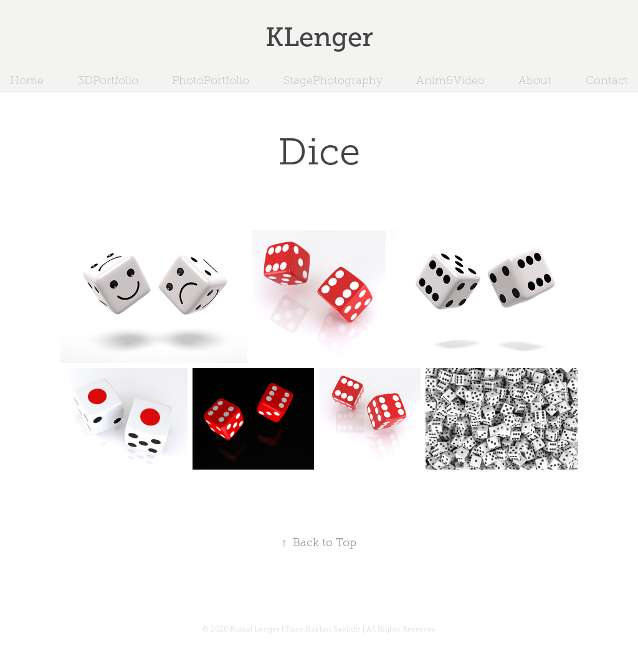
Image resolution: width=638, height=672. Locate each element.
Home (27, 80)
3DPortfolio (108, 80)
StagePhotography (333, 80)
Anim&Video (450, 80)
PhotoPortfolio (211, 80)
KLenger (319, 37)
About (535, 80)
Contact (607, 80)
